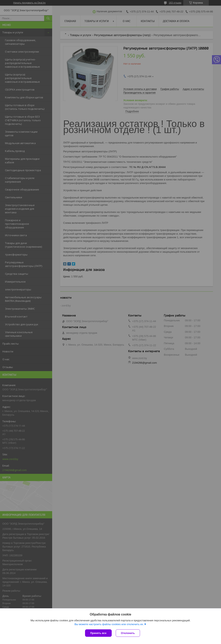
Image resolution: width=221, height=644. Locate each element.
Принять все (98, 633)
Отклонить (128, 633)
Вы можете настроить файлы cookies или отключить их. (109, 624)
